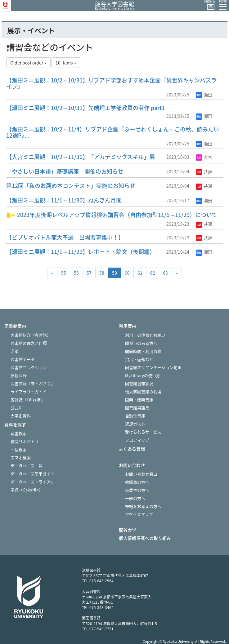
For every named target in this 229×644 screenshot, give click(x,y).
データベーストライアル (33, 482)
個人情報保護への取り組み (145, 538)
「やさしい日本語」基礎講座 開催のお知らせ (65, 171)
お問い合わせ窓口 (141, 474)
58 (102, 273)
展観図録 (19, 375)
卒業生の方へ (137, 490)
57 (89, 273)
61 (140, 273)
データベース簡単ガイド (33, 474)
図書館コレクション (29, 367)
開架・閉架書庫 (139, 400)
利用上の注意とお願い (145, 335)
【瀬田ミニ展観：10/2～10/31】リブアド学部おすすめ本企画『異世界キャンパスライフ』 (111, 83)
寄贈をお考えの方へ (143, 506)
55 (64, 273)
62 (153, 273)
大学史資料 (21, 416)
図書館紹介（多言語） (31, 335)
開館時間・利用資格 (143, 351)
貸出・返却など (139, 359)
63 (165, 273)
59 (115, 273)
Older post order (28, 63)
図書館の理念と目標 (29, 343)
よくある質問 (132, 449)
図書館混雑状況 (139, 383)
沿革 (15, 351)
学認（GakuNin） (27, 490)
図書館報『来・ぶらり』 (33, 383)
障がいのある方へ (141, 343)
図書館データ (23, 359)
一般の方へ (135, 498)
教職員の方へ (137, 482)
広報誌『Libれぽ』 (28, 400)
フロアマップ (137, 440)
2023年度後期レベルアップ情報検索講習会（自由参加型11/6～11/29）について (112, 215)
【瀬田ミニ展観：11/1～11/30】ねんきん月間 (64, 200)
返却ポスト (135, 424)
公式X (16, 408)
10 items (66, 63)
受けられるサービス (143, 432)
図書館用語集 (137, 408)
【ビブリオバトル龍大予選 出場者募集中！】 (65, 237)
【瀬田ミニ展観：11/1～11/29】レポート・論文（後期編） (81, 252)
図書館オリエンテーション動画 (153, 367)
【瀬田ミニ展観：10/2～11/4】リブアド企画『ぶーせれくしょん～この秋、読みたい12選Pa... (113, 132)
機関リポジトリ (25, 441)
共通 (204, 171)
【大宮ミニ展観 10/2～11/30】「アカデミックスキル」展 (81, 157)
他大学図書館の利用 (143, 391)
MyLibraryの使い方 (143, 375)
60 (127, 273)
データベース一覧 (27, 466)
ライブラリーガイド (29, 391)
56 (76, 273)
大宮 (204, 157)
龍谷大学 (128, 530)
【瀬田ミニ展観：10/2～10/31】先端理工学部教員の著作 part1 (85, 108)
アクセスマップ (139, 514)
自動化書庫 (135, 416)
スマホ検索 (21, 457)
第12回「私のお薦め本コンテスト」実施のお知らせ (71, 186)
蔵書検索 (19, 433)
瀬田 (204, 95)
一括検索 (19, 449)
